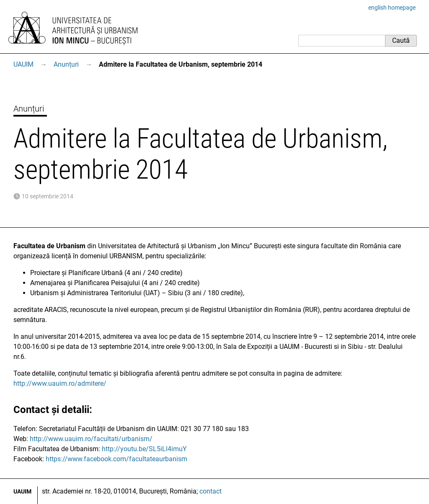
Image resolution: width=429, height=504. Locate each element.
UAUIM (23, 64)
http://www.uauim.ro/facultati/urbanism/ (91, 439)
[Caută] (342, 41)
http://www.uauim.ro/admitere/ (60, 383)
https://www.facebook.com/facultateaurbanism (116, 459)
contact (211, 491)
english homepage (392, 8)
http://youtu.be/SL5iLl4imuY (144, 449)
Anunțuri (66, 64)
